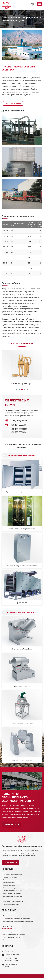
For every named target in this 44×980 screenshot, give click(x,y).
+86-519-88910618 (19, 432)
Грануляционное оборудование (13, 875)
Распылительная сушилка (11, 877)
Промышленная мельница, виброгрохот (15, 899)
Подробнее (12, 824)
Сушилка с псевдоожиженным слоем (14, 880)
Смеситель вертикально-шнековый (22, 723)
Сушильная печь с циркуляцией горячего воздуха (22, 492)
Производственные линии (11, 904)
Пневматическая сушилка (11, 888)
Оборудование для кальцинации (13, 896)
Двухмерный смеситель (22, 686)
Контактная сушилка (9, 885)
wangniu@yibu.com (20, 421)
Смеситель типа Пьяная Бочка (22, 649)
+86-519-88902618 (19, 429)
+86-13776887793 (11, 964)
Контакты (7, 946)
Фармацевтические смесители (21, 612)
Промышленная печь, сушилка (22, 455)
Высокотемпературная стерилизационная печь (22, 566)
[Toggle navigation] (40, 4)
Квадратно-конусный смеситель (22, 760)
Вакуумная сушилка (9, 883)
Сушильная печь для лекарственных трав (22, 529)
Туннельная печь (22, 603)
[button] (16, 390)
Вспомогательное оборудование (13, 901)
